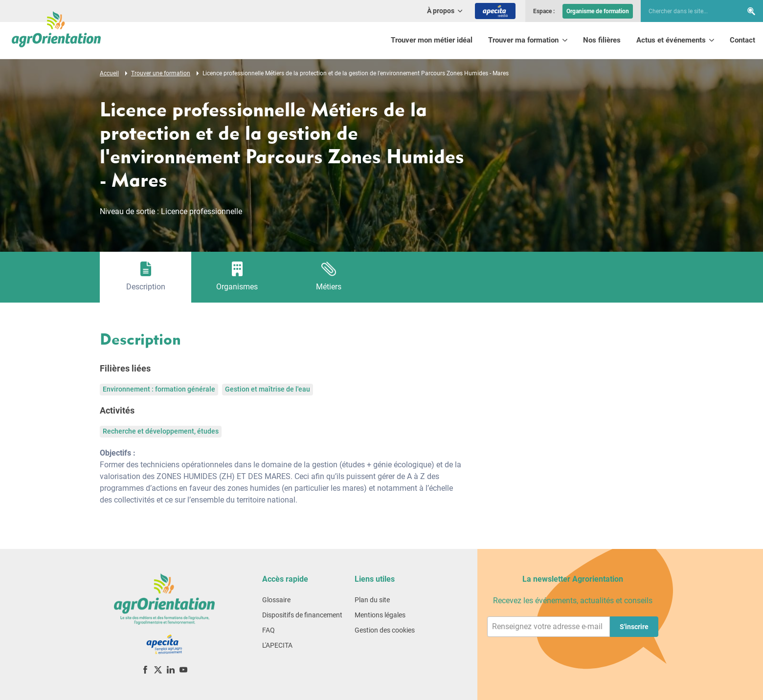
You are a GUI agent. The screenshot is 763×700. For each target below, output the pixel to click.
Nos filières (602, 40)
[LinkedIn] (171, 669)
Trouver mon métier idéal (432, 40)
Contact (742, 40)
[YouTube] (183, 669)
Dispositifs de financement (302, 615)
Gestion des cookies (385, 630)
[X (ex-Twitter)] (158, 669)
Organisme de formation (598, 11)
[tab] (146, 277)
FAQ (269, 630)
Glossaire (276, 600)
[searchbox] (687, 11)
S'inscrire (634, 627)
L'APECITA (277, 645)
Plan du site (372, 600)
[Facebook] (145, 669)
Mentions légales (380, 615)
